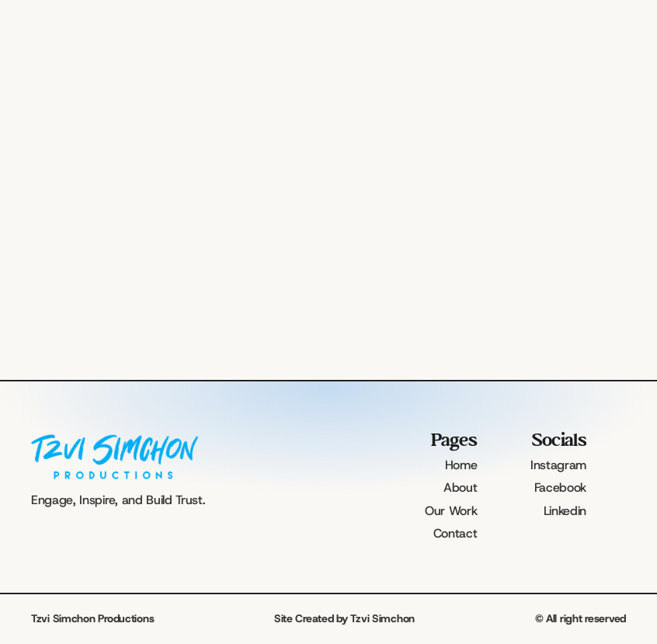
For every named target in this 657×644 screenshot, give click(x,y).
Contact (455, 533)
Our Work (451, 511)
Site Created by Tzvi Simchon (344, 618)
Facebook (560, 487)
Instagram (558, 465)
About (460, 487)
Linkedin (565, 511)
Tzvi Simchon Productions (92, 618)
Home (461, 465)
